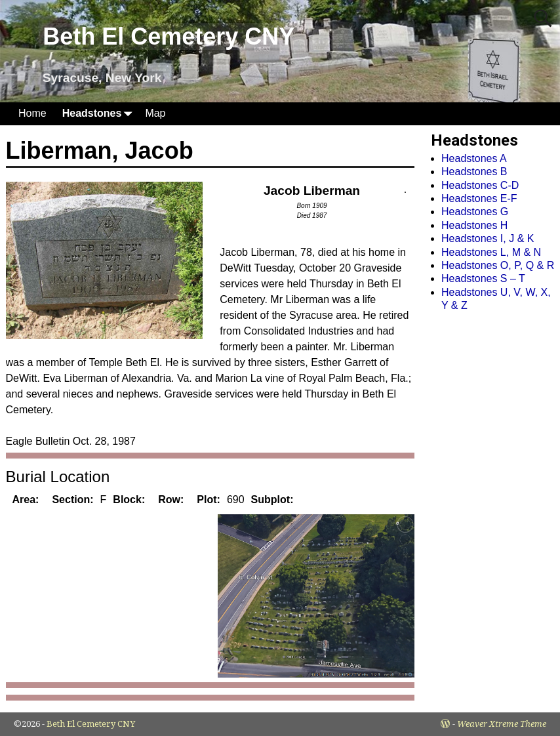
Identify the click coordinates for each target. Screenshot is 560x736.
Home (32, 113)
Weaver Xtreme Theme (502, 724)
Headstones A (474, 158)
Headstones (100, 114)
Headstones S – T (483, 278)
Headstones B (474, 172)
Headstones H (474, 225)
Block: (129, 500)
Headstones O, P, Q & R (498, 265)
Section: (72, 500)
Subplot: (272, 500)
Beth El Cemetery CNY (169, 36)
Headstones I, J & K (488, 238)
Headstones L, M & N (491, 252)
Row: (171, 500)
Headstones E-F (479, 198)
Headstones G (475, 212)
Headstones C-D (480, 185)
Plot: (209, 500)
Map (155, 113)
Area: (26, 500)
